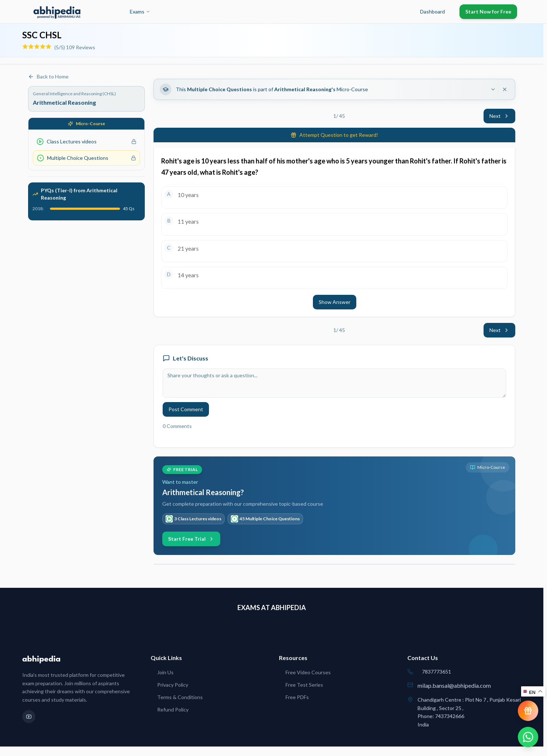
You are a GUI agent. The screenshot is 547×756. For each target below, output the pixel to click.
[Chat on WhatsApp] (528, 737)
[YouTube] (29, 717)
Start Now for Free (488, 11)
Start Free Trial (191, 539)
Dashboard (432, 11)
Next (499, 116)
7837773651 (437, 672)
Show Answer (335, 302)
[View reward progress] (528, 711)
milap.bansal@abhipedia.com (454, 685)
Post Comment (186, 409)
